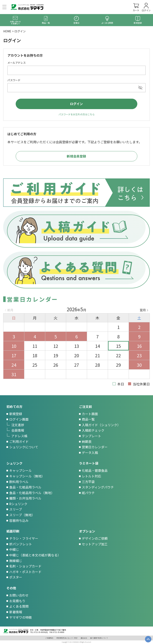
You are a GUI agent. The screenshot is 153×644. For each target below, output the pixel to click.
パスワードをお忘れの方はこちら (77, 114)
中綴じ (14, 549)
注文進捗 (18, 425)
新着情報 (16, 612)
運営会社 (84, 638)
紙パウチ (88, 493)
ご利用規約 (49, 638)
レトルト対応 (91, 476)
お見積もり (17, 601)
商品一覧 (88, 419)
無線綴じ (16, 561)
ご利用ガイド (19, 441)
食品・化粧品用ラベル (25, 487)
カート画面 (90, 414)
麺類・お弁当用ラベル (25, 498)
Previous (9, 310)
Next (144, 310)
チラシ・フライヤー (24, 538)
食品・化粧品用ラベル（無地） (32, 493)
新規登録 (16, 414)
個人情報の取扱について (99, 638)
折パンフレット (21, 544)
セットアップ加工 (95, 544)
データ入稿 (90, 453)
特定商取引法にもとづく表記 (67, 638)
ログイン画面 (19, 419)
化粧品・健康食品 (95, 470)
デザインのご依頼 (95, 538)
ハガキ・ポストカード (25, 572)
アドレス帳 (19, 436)
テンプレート (91, 436)
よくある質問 (19, 606)
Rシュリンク (18, 504)
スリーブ (16, 509)
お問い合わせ (19, 595)
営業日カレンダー (95, 447)
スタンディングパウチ (98, 487)
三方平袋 (88, 482)
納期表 (87, 441)
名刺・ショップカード (25, 566)
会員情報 (18, 430)
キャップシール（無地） (27, 476)
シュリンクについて (24, 447)
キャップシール (21, 470)
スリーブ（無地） (22, 515)
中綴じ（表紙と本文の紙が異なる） (35, 555)
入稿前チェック (93, 430)
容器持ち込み (19, 520)
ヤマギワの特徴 (21, 617)
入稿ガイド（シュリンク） (101, 425)
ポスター (16, 577)
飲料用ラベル (19, 482)
